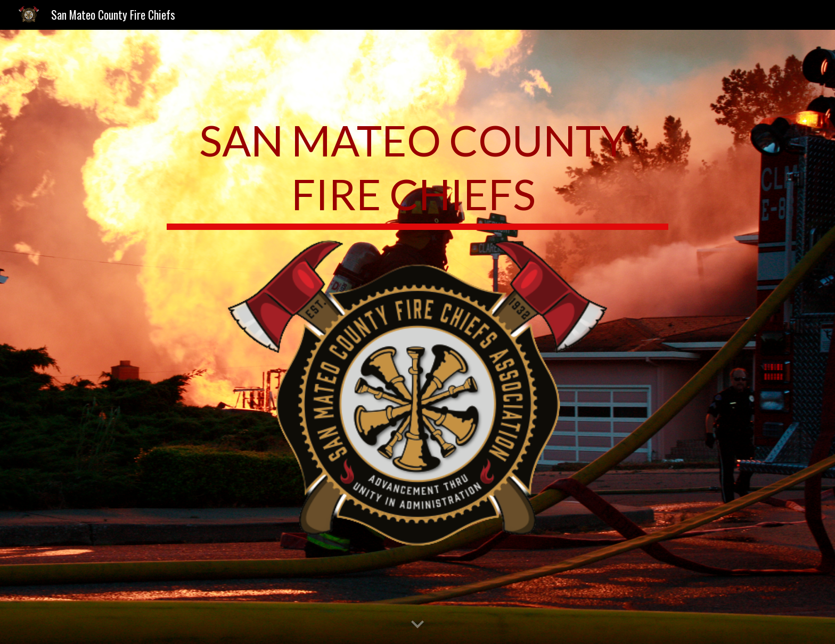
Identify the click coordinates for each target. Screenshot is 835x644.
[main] (417, 171)
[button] (418, 625)
